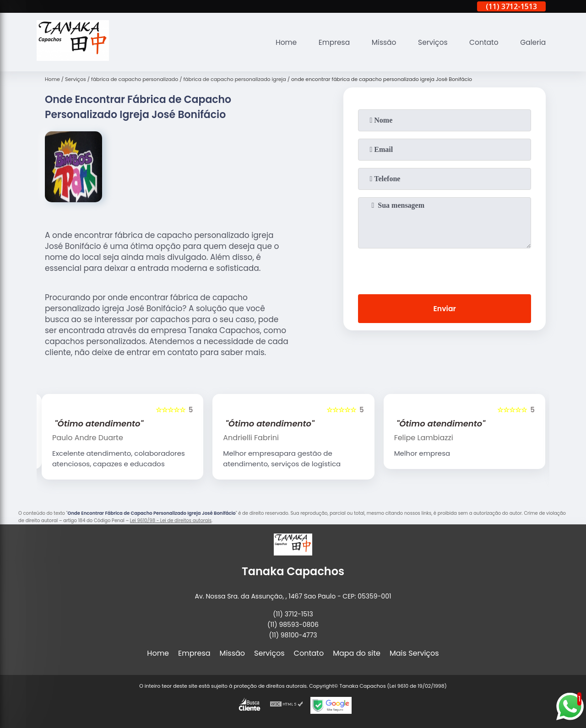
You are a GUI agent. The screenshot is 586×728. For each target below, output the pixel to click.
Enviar (445, 309)
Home (280, 42)
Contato (483, 42)
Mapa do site (357, 653)
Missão (380, 42)
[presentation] (445, 270)
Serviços (430, 42)
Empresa (329, 42)
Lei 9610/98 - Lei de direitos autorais (171, 520)
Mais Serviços (414, 653)
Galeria (532, 42)
